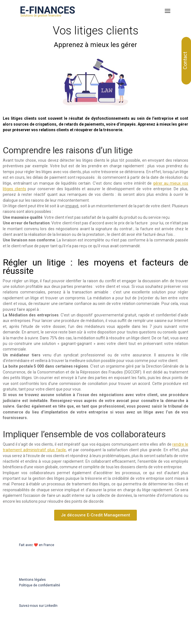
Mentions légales (32, 580)
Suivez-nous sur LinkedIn (38, 606)
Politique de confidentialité (40, 585)
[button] (95, 515)
